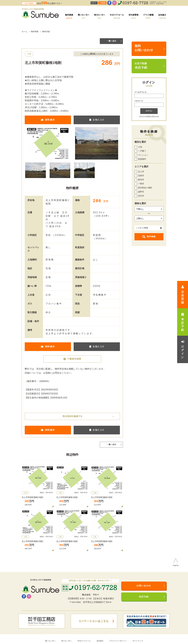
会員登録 (102, 3)
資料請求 (48, 120)
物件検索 (149, 237)
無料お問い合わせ (144, 48)
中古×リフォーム (84, 641)
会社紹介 (100, 641)
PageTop (176, 566)
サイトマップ (138, 641)
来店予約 (144, 597)
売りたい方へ (67, 641)
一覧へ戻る (111, 41)
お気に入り (97, 120)
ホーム (25, 32)
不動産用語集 (72, 359)
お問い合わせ (144, 586)
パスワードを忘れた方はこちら (149, 116)
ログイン (94, 3)
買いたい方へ (50, 641)
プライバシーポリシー (118, 641)
